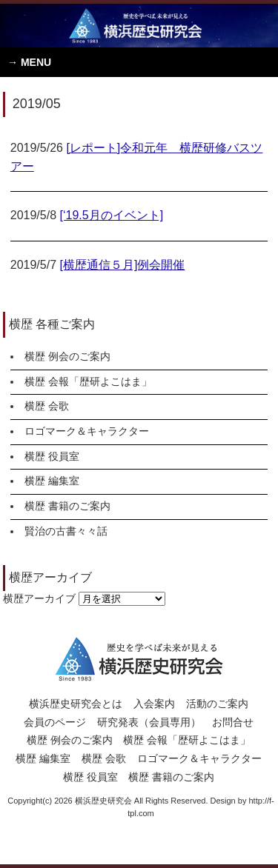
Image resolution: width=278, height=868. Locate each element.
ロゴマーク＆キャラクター (87, 431)
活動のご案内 (217, 704)
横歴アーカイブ (39, 598)
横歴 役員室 (52, 456)
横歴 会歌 (47, 406)
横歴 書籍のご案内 (67, 506)
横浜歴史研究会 (139, 26)
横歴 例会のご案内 (67, 356)
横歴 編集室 (52, 481)
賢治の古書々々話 (66, 531)
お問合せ (233, 722)
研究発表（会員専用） (149, 722)
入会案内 (154, 704)
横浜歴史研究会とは (76, 704)
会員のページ (55, 722)
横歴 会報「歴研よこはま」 (88, 381)
